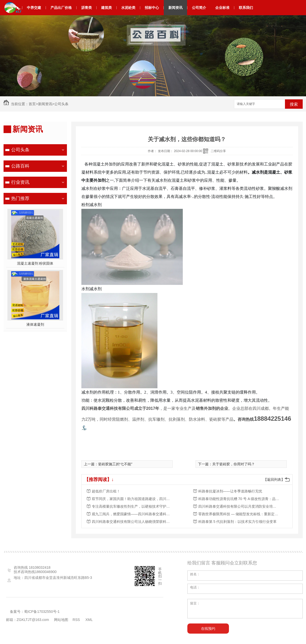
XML (89, 620)
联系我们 (246, 8)
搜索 (294, 104)
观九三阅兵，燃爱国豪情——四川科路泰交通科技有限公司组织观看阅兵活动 (132, 514)
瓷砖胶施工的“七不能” (115, 464)
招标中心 (152, 8)
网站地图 (61, 620)
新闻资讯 (175, 8)
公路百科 (20, 166)
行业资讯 (20, 182)
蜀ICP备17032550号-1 (42, 612)
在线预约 (208, 629)
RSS (77, 620)
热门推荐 (20, 198)
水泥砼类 (128, 8)
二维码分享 (218, 151)
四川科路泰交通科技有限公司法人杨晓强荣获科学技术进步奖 (132, 522)
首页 (32, 104)
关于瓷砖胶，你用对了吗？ (233, 464)
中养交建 (34, 8)
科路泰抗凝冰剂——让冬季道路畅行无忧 (230, 491)
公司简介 (199, 8)
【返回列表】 (274, 480)
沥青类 (86, 8)
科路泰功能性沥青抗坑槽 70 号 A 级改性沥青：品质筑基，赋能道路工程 (239, 499)
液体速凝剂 (35, 324)
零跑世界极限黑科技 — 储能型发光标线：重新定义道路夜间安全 (239, 514)
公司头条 (61, 104)
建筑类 (106, 8)
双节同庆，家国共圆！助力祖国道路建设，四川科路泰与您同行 (132, 499)
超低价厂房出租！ (106, 491)
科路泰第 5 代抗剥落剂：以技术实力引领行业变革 (238, 522)
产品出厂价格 (61, 8)
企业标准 (222, 8)
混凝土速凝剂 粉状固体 (35, 263)
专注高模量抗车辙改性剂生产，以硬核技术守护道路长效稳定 (132, 506)
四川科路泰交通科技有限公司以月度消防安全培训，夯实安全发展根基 (239, 506)
